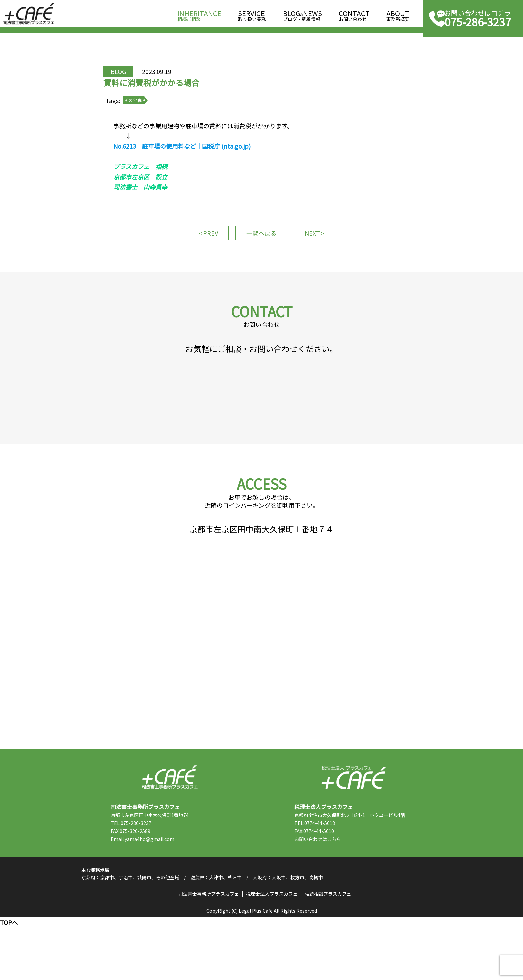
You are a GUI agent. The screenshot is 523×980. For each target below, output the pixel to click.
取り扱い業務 (252, 14)
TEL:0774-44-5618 (322, 877)
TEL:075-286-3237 (138, 877)
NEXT (318, 254)
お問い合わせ (354, 14)
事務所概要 (398, 14)
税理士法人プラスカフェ (353, 831)
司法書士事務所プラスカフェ (29, 14)
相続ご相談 (199, 14)
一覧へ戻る (261, 254)
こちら (341, 893)
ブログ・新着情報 (302, 14)
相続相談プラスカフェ (330, 955)
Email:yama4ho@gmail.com (150, 893)
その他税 (143, 113)
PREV (205, 254)
